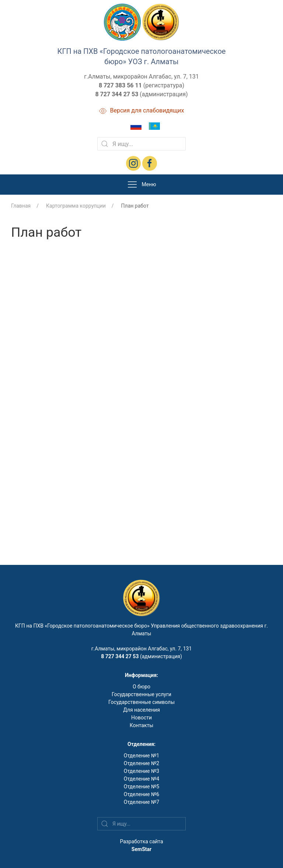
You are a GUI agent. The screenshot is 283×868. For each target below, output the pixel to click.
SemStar (141, 849)
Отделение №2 (141, 763)
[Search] (141, 144)
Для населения (141, 710)
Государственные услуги (141, 694)
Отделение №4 (141, 779)
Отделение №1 (141, 756)
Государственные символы (141, 702)
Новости (141, 718)
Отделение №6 (141, 794)
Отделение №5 (141, 787)
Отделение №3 (141, 771)
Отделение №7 (141, 802)
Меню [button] (141, 185)
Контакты (141, 725)
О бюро (141, 687)
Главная (21, 206)
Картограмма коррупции (76, 206)
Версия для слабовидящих (142, 110)
